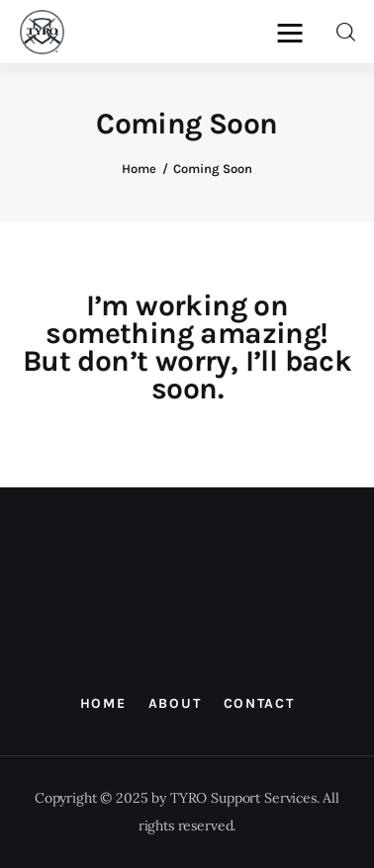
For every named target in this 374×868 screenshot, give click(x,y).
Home (139, 169)
